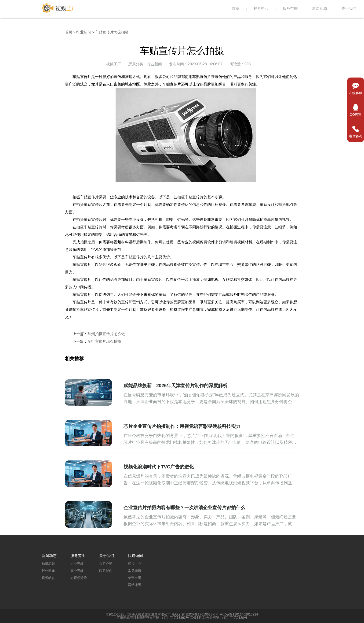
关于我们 (349, 9)
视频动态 (48, 578)
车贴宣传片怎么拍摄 (112, 32)
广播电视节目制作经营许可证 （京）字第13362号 (153, 618)
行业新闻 (84, 32)
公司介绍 (106, 564)
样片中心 (261, 9)
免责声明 (135, 578)
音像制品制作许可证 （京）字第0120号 (219, 618)
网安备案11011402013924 (239, 614)
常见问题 (135, 571)
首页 (236, 9)
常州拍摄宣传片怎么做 (106, 334)
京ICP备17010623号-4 (202, 614)
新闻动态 (320, 9)
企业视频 (77, 564)
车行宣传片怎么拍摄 (104, 341)
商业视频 (77, 571)
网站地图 (135, 585)
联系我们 (106, 571)
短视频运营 (79, 578)
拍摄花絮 (48, 564)
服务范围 (290, 9)
